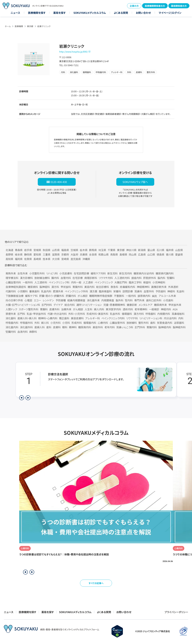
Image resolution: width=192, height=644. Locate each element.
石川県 (160, 250)
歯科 (153, 323)
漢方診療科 (26, 278)
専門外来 (139, 300)
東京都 (30, 26)
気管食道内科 (165, 323)
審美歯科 (34, 291)
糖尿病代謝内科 (165, 273)
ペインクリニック (104, 282)
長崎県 (37, 259)
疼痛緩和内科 (128, 287)
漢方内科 (139, 314)
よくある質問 (121, 13)
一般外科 (28, 282)
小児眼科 (23, 291)
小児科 (66, 323)
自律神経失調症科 (16, 287)
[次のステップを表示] (28, 398)
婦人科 (45, 323)
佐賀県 (28, 259)
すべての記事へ (96, 583)
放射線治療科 (42, 278)
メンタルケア (146, 305)
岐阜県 (19, 254)
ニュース (15, 13)
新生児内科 (126, 273)
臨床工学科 (135, 282)
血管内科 (66, 278)
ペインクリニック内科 (113, 318)
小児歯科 (168, 300)
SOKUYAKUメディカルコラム (90, 13)
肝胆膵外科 (150, 278)
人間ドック (11, 309)
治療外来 (66, 309)
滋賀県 (56, 254)
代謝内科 (11, 291)
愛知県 (37, 254)
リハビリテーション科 (151, 318)
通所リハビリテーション (89, 305)
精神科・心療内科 (48, 318)
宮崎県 (65, 259)
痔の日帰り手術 (14, 300)
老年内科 (110, 327)
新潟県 (142, 250)
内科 (181, 318)
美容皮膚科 (77, 318)
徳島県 (160, 254)
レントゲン (48, 300)
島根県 (123, 254)
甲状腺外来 (175, 305)
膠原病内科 (144, 296)
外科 (37, 323)
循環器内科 (90, 323)
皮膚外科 (54, 309)
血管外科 (149, 291)
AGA (175, 309)
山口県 (151, 254)
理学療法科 (12, 278)
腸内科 (55, 278)
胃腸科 (44, 309)
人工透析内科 (122, 278)
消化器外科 (26, 327)
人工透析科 (41, 282)
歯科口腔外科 (154, 300)
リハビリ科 (52, 273)
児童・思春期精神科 (114, 305)
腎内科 (129, 300)
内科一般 (76, 282)
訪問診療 (128, 291)
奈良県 (93, 254)
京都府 (65, 254)
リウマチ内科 (106, 278)
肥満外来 (58, 291)
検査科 (147, 282)
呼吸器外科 (26, 323)
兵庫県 (84, 254)
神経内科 (166, 309)
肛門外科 (140, 327)
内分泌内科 (170, 318)
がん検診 (83, 296)
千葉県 (112, 250)
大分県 (56, 259)
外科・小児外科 (77, 314)
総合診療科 (103, 287)
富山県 (151, 250)
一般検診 (154, 309)
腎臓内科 (11, 332)
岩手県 (28, 250)
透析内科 (128, 309)
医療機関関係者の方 (155, 6)
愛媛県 (179, 254)
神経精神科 (143, 287)
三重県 (47, 254)
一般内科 (131, 296)
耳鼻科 (138, 291)
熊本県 (47, 259)
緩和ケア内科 (98, 273)
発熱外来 (11, 273)
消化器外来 (93, 300)
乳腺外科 (115, 314)
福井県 (170, 250)
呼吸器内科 (12, 323)
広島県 (142, 254)
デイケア (58, 305)
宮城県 (37, 250)
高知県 (9, 259)
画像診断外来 (159, 287)
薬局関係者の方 (179, 6)
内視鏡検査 (108, 300)
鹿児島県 (76, 259)
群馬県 (93, 250)
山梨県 (179, 250)
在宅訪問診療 (81, 273)
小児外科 (56, 323)
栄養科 (117, 291)
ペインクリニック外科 (76, 291)
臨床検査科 (105, 291)
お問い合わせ (143, 13)
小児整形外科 (37, 273)
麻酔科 (33, 332)
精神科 (73, 327)
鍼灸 (155, 296)
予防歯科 (161, 291)
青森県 (19, 250)
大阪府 (74, 254)
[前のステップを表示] (22, 398)
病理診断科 (91, 278)
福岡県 (19, 259)
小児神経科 (159, 282)
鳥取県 (114, 254)
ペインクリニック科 (59, 282)
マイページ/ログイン (170, 13)
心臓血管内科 (13, 282)
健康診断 (132, 305)
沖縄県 (86, 259)
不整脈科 (119, 296)
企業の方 (134, 6)
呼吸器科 (151, 314)
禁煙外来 (11, 314)
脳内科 (161, 278)
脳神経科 (45, 287)
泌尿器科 (179, 323)
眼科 (65, 327)
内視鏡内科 (164, 314)
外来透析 (173, 287)
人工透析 (88, 282)
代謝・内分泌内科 (57, 314)
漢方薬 (93, 291)
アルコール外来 (167, 296)
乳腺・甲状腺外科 (36, 314)
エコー (37, 300)
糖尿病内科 (85, 327)
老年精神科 (141, 309)
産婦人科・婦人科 (27, 318)
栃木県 (84, 250)
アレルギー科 (93, 318)
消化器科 (11, 318)
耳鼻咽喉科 (178, 314)
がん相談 (78, 309)
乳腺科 (180, 291)
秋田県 (47, 250)
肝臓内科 (71, 296)
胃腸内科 (152, 327)
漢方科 (55, 287)
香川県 (170, 254)
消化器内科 (12, 327)
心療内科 (103, 323)
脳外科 (120, 300)
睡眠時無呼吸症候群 (101, 296)
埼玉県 (102, 250)
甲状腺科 (66, 287)
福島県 (65, 250)
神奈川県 (131, 250)
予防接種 (61, 300)
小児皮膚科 (66, 273)
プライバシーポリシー (176, 612)
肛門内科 (47, 305)
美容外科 (98, 327)
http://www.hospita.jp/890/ (74, 52)
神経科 (171, 291)
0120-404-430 (59, 182)
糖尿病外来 (160, 305)
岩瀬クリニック (44, 26)
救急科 (114, 287)
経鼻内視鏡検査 (76, 300)
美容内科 (89, 287)
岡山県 (133, 254)
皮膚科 (57, 327)
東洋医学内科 (113, 309)
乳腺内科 (46, 291)
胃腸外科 (78, 287)
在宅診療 (78, 278)
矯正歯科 (64, 318)
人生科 (88, 309)
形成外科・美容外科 (97, 314)
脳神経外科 (179, 327)
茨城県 (74, 250)
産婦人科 (40, 327)
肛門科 (21, 314)
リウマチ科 (132, 318)
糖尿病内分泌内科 (144, 273)
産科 (49, 327)
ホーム (8, 26)
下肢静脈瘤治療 (15, 296)
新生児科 (112, 273)
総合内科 (70, 305)
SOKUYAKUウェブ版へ (135, 182)
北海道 (9, 250)
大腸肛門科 (121, 282)
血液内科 (23, 332)
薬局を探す (59, 13)
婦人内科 (99, 309)
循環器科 (127, 314)
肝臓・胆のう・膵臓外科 (52, 296)
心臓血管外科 (117, 323)
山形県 (56, 250)
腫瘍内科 (136, 278)
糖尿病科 (33, 287)
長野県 (9, 254)
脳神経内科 (165, 327)
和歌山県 (104, 254)
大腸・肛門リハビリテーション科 (23, 305)
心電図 (28, 300)
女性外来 (23, 273)
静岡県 (28, 254)
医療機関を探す (37, 13)
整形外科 (144, 323)
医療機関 (19, 26)
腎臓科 (171, 278)
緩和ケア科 (31, 296)
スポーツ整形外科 (29, 309)
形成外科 (77, 323)
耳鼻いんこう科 (125, 327)
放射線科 (132, 323)
